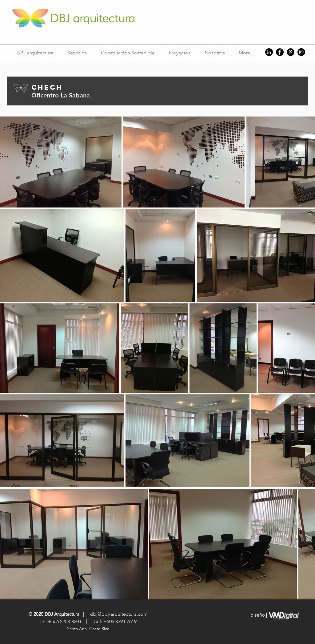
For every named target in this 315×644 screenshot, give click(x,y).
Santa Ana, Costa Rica (89, 629)
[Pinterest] (291, 52)
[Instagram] (301, 52)
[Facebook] (280, 52)
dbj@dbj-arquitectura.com (119, 614)
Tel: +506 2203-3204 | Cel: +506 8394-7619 (88, 621)
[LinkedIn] (269, 52)
